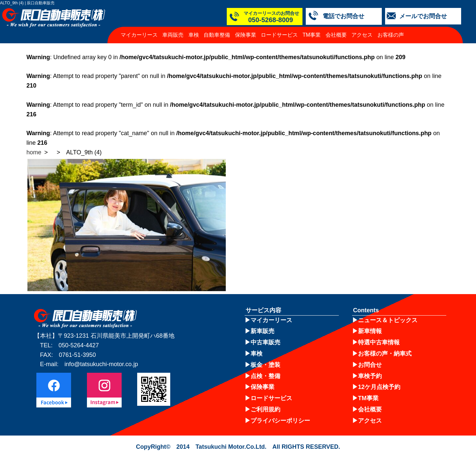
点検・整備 (265, 376)
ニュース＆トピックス (388, 320)
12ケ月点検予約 (379, 387)
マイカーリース (139, 35)
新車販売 (262, 331)
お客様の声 (391, 35)
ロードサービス (279, 35)
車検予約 (370, 376)
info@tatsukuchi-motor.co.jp (101, 364)
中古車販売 (265, 342)
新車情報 (370, 331)
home (34, 152)
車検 (194, 35)
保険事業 (246, 35)
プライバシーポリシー (280, 421)
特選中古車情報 (379, 342)
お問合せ (370, 365)
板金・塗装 (265, 365)
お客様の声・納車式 (385, 354)
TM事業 (312, 35)
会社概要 (336, 35)
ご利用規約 (265, 409)
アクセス (362, 35)
